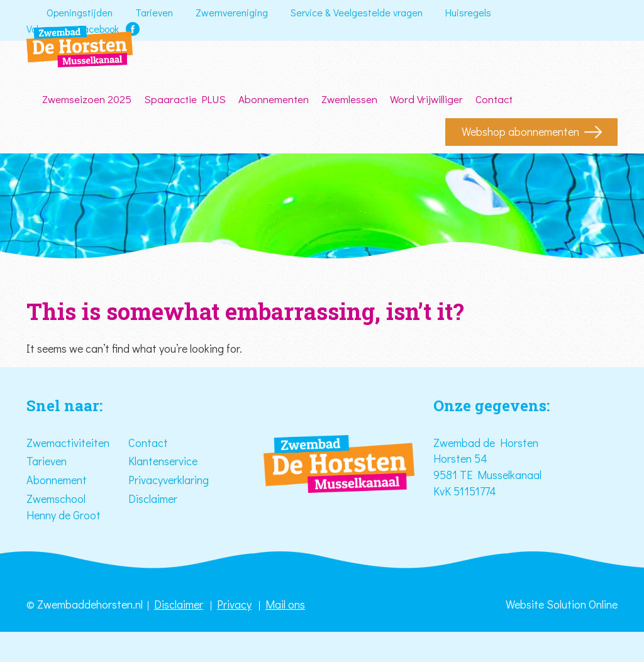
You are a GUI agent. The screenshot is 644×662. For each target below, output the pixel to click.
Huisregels (468, 12)
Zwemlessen (349, 99)
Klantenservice (163, 461)
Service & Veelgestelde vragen (357, 12)
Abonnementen (274, 99)
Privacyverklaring (169, 480)
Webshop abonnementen (520, 131)
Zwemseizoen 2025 (87, 99)
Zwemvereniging (232, 12)
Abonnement (57, 480)
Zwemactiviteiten (68, 443)
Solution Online (582, 604)
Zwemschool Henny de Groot (64, 507)
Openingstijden (80, 12)
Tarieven (154, 12)
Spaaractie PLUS (185, 99)
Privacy (234, 604)
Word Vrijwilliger (426, 99)
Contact (494, 99)
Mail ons (285, 604)
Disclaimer (153, 499)
